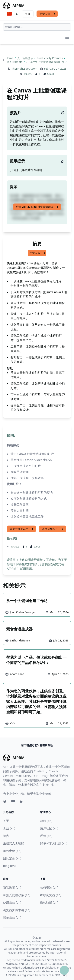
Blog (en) (9, 866)
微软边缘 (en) (49, 903)
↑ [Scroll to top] (64, 970)
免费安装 (47, 14)
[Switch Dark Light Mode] (17, 14)
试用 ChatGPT (53, 529)
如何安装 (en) (49, 888)
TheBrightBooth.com (24, 69)
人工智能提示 (25, 58)
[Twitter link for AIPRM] (5, 802)
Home (10, 58)
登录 (28, 14)
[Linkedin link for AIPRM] (23, 802)
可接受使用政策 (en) (17, 895)
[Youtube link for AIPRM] (14, 802)
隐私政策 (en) (12, 888)
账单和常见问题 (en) (54, 843)
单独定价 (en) (12, 851)
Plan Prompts (14, 62)
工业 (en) (9, 828)
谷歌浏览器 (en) (51, 895)
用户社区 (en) (49, 828)
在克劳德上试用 (22, 529)
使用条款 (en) (12, 903)
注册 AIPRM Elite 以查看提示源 (37, 207)
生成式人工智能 (14, 843)
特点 (6, 836)
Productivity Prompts (50, 58)
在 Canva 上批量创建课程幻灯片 (45, 62)
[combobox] (37, 27)
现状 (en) (46, 836)
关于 (6, 821)
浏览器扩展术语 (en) (17, 910)
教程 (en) (46, 821)
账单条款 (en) (12, 918)
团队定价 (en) (12, 858)
